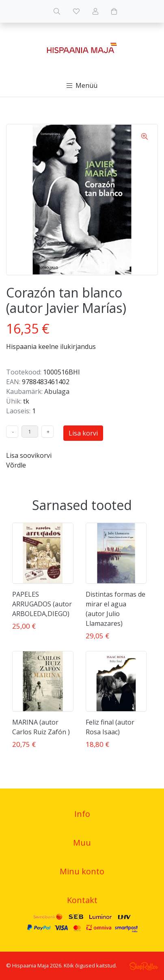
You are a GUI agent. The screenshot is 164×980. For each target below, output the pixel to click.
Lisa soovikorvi (29, 455)
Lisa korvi (83, 433)
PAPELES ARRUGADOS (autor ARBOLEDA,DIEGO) (42, 604)
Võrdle (16, 465)
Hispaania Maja (30, 965)
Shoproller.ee (144, 966)
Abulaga (57, 391)
